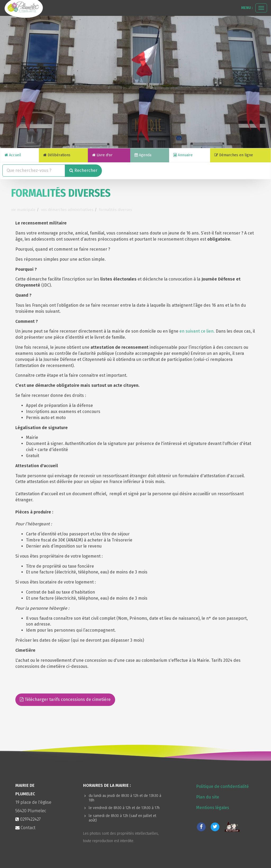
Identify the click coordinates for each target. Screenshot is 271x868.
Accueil (13, 155)
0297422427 (30, 819)
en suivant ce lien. (197, 331)
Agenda (143, 155)
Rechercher (83, 170)
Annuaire (183, 155)
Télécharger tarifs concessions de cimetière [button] (65, 699)
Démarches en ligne (234, 155)
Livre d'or (102, 155)
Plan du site (208, 797)
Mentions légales (213, 808)
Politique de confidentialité (222, 786)
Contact (25, 828)
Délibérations (57, 155)
